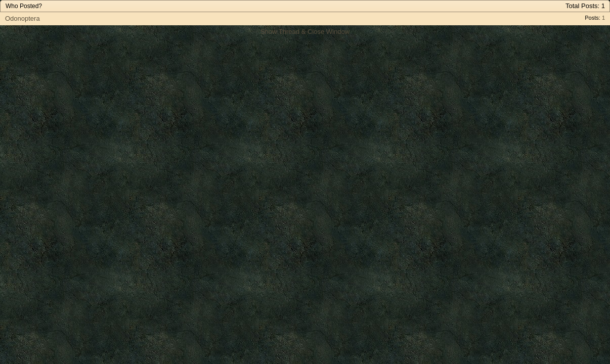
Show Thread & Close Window (305, 32)
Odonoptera (23, 18)
